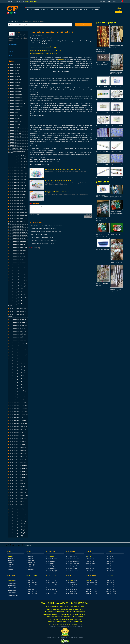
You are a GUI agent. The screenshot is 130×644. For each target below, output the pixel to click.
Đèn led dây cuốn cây (116, 87)
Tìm (84, 25)
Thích (31, 35)
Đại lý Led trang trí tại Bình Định (17, 361)
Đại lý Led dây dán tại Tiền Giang (18, 309)
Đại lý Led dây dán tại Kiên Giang (18, 235)
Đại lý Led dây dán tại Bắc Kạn (17, 177)
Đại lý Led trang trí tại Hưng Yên (17, 421)
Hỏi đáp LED (18, 2)
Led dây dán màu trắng (15, 94)
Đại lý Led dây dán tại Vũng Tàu (17, 319)
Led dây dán (71, 581)
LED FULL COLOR (32, 576)
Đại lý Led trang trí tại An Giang (17, 349)
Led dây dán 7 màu (14, 77)
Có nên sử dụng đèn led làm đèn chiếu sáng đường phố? (46, 50)
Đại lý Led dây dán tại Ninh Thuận (18, 265)
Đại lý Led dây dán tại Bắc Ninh (17, 180)
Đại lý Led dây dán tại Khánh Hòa (18, 232)
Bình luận (38, 35)
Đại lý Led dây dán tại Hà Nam (17, 201)
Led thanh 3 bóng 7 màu (116, 113)
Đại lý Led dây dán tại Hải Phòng (17, 216)
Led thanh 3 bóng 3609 (102, 113)
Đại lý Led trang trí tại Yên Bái (17, 518)
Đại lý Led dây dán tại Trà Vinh (17, 312)
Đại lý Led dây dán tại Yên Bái (17, 328)
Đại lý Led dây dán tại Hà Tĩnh (17, 207)
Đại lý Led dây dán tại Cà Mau (17, 189)
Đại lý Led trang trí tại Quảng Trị (17, 477)
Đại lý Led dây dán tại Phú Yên (17, 271)
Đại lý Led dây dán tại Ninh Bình (17, 262)
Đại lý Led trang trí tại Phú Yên (17, 463)
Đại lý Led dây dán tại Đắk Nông (17, 337)
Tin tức (109, 2)
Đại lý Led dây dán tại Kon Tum (17, 238)
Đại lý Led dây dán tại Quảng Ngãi (18, 280)
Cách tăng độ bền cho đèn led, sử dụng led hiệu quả (63, 169)
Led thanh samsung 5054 (103, 178)
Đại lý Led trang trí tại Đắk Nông (17, 527)
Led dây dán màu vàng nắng (16, 100)
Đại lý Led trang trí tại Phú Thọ (17, 460)
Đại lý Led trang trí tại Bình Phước (18, 355)
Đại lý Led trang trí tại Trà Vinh (17, 501)
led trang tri (20, 28)
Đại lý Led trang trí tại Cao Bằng (17, 379)
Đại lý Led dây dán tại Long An (17, 253)
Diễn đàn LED (10, 2)
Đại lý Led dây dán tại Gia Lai (17, 195)
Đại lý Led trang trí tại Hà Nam (17, 394)
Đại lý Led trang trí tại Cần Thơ (17, 385)
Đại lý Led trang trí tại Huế (16, 418)
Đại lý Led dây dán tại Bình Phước (18, 162)
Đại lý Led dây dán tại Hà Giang (17, 198)
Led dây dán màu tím (14, 91)
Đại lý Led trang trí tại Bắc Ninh (17, 373)
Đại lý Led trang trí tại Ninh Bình (17, 454)
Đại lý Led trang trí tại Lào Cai (17, 436)
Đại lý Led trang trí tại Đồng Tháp (18, 533)
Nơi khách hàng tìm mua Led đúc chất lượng (43, 243)
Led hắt (89, 556)
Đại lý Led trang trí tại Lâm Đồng (17, 439)
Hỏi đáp (11, 52)
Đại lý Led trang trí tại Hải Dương (18, 406)
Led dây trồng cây (14, 145)
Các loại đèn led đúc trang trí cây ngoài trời (42, 237)
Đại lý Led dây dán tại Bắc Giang (17, 174)
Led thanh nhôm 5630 (116, 152)
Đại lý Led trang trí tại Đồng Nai (17, 530)
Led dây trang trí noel (14, 136)
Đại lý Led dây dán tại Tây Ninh (17, 295)
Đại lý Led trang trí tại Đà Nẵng (17, 521)
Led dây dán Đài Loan (15, 121)
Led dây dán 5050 (14, 74)
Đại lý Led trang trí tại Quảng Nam (18, 468)
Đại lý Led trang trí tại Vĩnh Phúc (17, 515)
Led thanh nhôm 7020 (102, 165)
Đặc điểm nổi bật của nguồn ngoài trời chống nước (44, 53)
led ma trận (61, 59)
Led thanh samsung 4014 (117, 165)
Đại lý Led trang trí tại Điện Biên (17, 536)
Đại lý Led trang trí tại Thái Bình (17, 492)
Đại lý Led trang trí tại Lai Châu (17, 433)
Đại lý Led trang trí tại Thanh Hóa (18, 489)
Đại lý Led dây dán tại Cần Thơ (17, 192)
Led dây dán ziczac (14, 118)
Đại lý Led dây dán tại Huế (16, 226)
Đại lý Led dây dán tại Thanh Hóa (18, 298)
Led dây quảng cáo (14, 124)
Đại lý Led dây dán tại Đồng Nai (17, 340)
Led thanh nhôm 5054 (102, 152)
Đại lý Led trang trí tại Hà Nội (16, 397)
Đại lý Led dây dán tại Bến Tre (17, 183)
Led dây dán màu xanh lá (16, 106)
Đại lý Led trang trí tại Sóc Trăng (17, 480)
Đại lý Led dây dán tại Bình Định (17, 168)
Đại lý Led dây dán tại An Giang (17, 156)
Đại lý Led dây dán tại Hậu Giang (18, 219)
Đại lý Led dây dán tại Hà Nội (17, 204)
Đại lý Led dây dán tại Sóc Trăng (17, 289)
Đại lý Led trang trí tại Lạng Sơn (17, 442)
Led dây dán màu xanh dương (17, 103)
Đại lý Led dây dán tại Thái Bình (17, 301)
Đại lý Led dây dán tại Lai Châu (17, 241)
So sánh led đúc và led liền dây (39, 234)
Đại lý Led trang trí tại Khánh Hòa (18, 424)
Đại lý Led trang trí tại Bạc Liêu (17, 364)
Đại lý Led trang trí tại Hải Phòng (17, 409)
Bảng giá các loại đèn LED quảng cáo (58, 192)
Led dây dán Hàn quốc (15, 85)
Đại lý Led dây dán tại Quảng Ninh (18, 283)
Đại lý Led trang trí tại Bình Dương (18, 352)
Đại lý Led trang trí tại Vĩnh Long (17, 512)
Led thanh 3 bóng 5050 (102, 126)
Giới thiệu (103, 2)
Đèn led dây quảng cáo (15, 148)
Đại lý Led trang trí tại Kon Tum (17, 430)
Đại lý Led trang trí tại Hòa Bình (17, 403)
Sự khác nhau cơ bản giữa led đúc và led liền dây (44, 229)
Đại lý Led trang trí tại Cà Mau (17, 382)
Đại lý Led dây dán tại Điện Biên (17, 346)
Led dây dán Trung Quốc (15, 115)
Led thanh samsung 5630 (117, 178)
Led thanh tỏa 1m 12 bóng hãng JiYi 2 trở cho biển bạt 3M (116, 46)
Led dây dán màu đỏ (14, 109)
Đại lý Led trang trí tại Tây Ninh (17, 486)
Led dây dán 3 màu (14, 68)
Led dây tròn (12, 139)
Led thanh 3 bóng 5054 (116, 100)
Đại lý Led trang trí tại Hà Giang (17, 391)
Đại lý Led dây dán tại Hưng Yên (17, 229)
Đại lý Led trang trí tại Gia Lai (17, 388)
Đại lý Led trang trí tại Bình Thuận (18, 358)
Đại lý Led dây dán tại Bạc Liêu (17, 171)
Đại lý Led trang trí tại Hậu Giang (17, 412)
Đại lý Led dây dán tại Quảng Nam (18, 277)
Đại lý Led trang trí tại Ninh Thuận (18, 457)
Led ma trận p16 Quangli (103, 249)
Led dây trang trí (13, 130)
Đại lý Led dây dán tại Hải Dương (18, 213)
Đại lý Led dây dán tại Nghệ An (17, 259)
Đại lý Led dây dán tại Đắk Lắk (17, 334)
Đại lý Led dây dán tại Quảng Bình (18, 274)
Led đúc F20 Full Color (116, 263)
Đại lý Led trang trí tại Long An (17, 445)
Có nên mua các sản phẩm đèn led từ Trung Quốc (44, 47)
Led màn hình (91, 581)
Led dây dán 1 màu (14, 65)
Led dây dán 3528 (14, 71)
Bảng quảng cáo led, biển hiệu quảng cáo (59, 181)
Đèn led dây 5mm (101, 100)
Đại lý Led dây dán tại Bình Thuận (18, 165)
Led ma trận (11, 581)
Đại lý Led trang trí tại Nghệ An (17, 451)
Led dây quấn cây (14, 127)
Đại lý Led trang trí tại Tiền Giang (17, 498)
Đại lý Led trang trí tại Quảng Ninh (18, 474)
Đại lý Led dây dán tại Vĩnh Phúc (17, 325)
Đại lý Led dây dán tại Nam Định (17, 256)
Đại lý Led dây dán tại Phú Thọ (17, 268)
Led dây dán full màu (14, 82)
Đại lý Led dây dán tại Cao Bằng (17, 186)
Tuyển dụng (116, 2)
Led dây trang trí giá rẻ (15, 133)
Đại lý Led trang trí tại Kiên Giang (18, 427)
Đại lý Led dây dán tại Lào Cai (17, 244)
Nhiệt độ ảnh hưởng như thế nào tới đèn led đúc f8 (44, 240)
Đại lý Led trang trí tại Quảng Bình (18, 466)
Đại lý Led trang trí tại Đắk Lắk (17, 524)
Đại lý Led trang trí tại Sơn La (17, 483)
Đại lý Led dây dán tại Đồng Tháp (18, 343)
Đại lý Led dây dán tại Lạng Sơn (17, 250)
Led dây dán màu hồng (15, 88)
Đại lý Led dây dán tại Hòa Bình (17, 210)
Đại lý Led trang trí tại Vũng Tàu (17, 509)
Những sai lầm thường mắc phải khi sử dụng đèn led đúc (46, 232)
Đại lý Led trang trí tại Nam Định (17, 448)
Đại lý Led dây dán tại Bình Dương (18, 159)
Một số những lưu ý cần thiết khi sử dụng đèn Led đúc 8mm (47, 226)
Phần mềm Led (13, 44)
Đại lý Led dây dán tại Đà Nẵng (17, 331)
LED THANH (110, 576)
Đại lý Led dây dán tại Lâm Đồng (17, 247)
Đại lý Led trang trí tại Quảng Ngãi (18, 471)
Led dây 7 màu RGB (102, 87)
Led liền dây (51, 556)
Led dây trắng (13, 142)
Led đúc (10, 556)
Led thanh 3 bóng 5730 (116, 126)
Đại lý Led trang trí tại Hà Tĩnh (17, 400)
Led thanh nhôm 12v (102, 139)
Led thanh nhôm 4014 (116, 139)
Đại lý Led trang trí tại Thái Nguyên (18, 495)
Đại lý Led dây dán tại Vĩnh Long (17, 322)
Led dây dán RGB (14, 112)
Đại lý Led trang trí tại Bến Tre (17, 376)
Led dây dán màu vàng (15, 97)
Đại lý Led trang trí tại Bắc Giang (17, 367)
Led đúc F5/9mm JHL (116, 234)
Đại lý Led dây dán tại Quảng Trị (17, 286)
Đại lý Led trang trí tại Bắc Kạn (17, 370)
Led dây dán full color (15, 79)
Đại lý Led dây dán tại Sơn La (17, 292)
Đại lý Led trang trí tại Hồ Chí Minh (18, 415)
